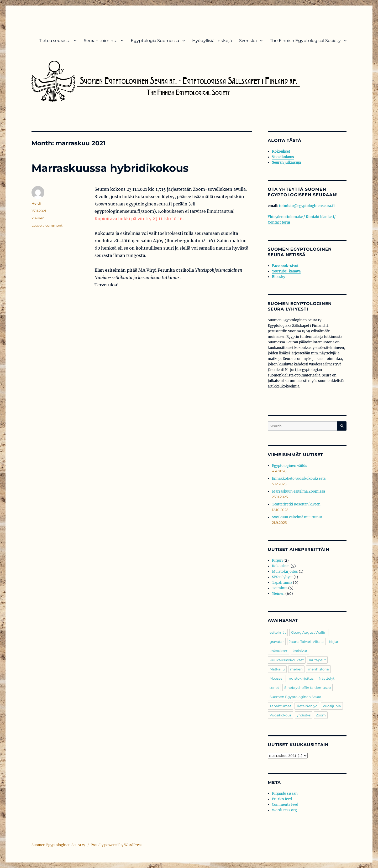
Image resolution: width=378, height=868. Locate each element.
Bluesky (279, 277)
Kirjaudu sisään (285, 794)
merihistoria (318, 669)
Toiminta (280, 588)
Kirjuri (277, 560)
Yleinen (38, 218)
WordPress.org (284, 810)
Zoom (321, 715)
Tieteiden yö (307, 706)
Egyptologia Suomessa (155, 41)
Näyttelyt (327, 678)
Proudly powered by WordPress (117, 845)
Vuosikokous (283, 157)
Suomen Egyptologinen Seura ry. (59, 845)
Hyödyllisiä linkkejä (212, 41)
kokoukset (279, 651)
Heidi (36, 203)
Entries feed (282, 799)
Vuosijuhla (332, 706)
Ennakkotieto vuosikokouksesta (299, 479)
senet (274, 688)
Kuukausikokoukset (287, 660)
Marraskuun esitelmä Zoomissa (298, 491)
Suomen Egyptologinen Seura (295, 697)
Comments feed (285, 805)
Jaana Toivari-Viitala (306, 642)
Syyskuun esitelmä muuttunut (297, 517)
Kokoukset (281, 151)
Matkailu (277, 669)
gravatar (277, 642)
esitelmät (278, 632)
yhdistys (304, 715)
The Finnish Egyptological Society (305, 41)
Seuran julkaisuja (286, 162)
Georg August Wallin (309, 632)
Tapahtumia (282, 583)
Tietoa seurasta (55, 41)
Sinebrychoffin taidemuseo (308, 688)
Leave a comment (47, 225)
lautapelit (317, 660)
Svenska (248, 41)
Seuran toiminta (101, 41)
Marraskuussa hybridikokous (110, 168)
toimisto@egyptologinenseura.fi (307, 206)
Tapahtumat (280, 706)
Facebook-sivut (285, 266)
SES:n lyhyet (282, 577)
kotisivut (300, 651)
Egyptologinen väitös (290, 466)
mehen (296, 669)
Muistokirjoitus (285, 572)
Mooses (276, 678)
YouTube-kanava (286, 271)
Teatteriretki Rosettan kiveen (296, 504)
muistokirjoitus (300, 678)
